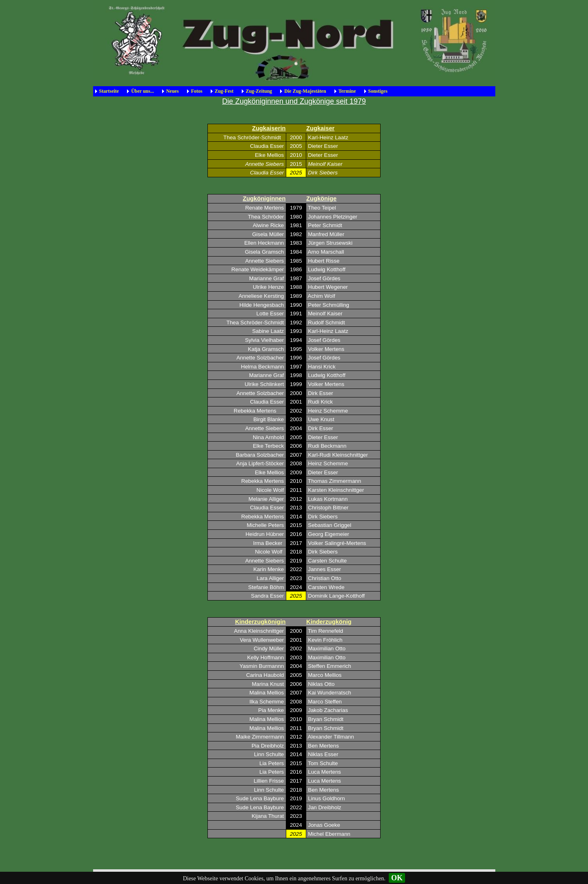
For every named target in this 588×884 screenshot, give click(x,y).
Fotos (197, 91)
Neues (173, 91)
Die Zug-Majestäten (305, 91)
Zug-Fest (224, 91)
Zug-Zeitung (259, 91)
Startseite (109, 91)
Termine (347, 91)
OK (397, 878)
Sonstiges (378, 91)
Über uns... (143, 91)
